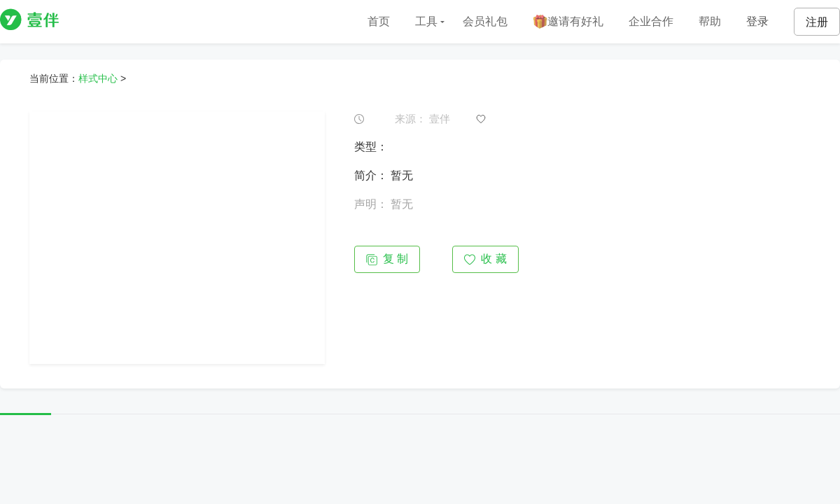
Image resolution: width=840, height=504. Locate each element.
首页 (379, 21)
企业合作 (651, 21)
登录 (757, 21)
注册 (817, 22)
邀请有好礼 (568, 22)
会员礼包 (485, 21)
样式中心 (98, 78)
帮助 (710, 21)
